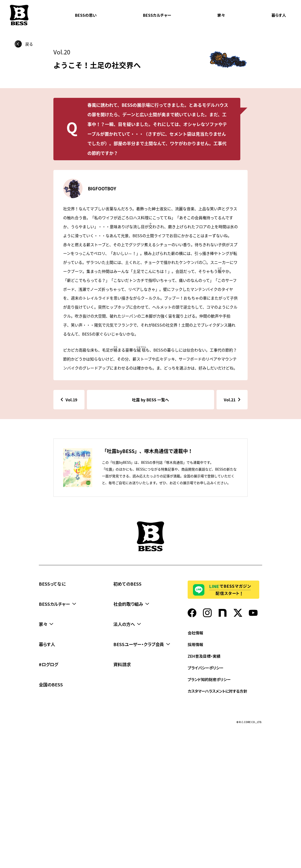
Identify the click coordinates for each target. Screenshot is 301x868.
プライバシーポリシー (206, 668)
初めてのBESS (127, 584)
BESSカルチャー (157, 15)
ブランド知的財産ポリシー (209, 679)
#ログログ (48, 664)
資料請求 (122, 664)
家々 (221, 15)
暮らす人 (279, 15)
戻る (29, 44)
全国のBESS (51, 684)
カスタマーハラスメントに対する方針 (217, 691)
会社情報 (195, 633)
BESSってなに (52, 584)
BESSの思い (86, 15)
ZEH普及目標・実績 (204, 656)
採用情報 (195, 644)
